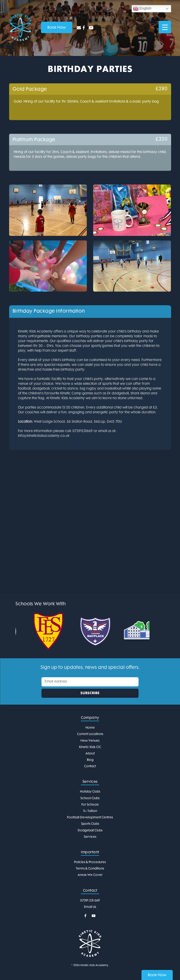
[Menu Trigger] (165, 27)
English (142, 9)
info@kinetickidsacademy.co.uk (44, 436)
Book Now (157, 975)
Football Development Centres (90, 818)
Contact (90, 766)
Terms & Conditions (90, 869)
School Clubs (90, 798)
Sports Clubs (90, 824)
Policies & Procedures (90, 862)
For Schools (90, 805)
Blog (90, 760)
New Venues (90, 741)
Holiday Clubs (90, 792)
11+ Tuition (90, 811)
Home (90, 728)
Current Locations (90, 734)
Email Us (90, 907)
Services (90, 837)
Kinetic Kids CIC (90, 747)
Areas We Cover (90, 875)
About (90, 754)
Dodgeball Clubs (90, 831)
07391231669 (83, 431)
